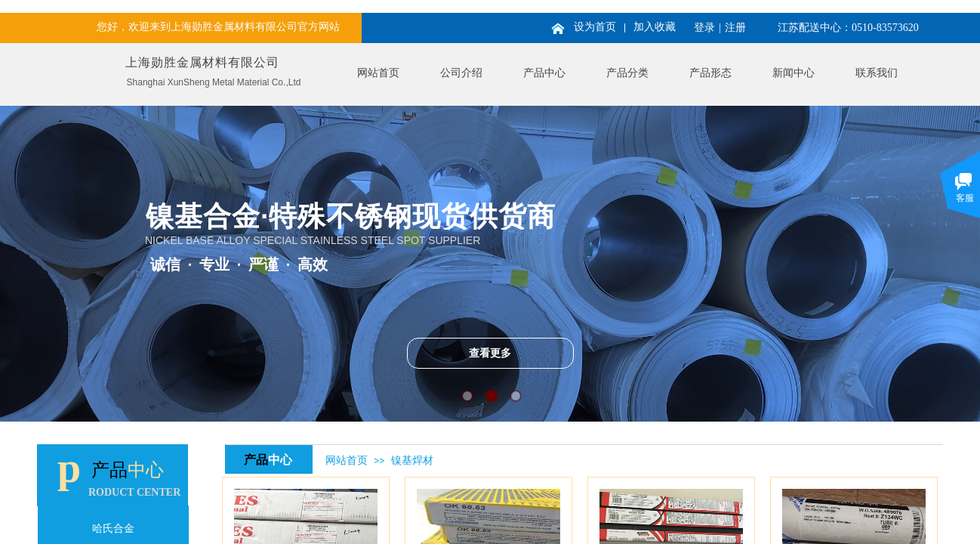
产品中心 (544, 73)
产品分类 (627, 73)
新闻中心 (794, 73)
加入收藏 (655, 27)
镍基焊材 (412, 461)
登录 (704, 28)
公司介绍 (461, 73)
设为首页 (595, 27)
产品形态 (710, 73)
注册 (735, 28)
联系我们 (877, 73)
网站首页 (378, 73)
